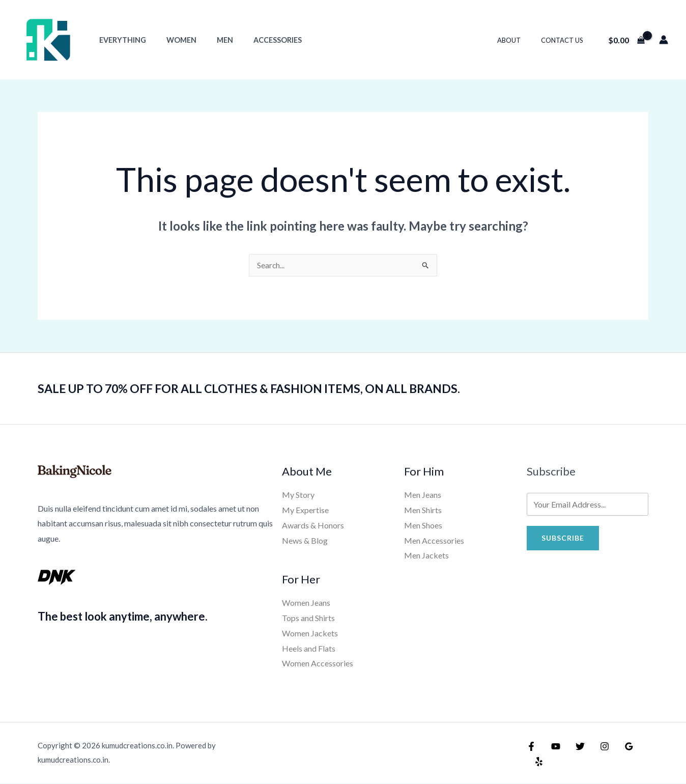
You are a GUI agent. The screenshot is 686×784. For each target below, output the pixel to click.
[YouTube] (553, 754)
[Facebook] (531, 754)
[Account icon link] (664, 40)
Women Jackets (310, 634)
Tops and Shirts (308, 618)
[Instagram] (597, 754)
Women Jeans (306, 603)
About (520, 40)
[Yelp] (641, 754)
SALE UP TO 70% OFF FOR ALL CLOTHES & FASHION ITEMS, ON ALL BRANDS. (274, 388)
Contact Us (566, 40)
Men (211, 40)
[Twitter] (575, 754)
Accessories (258, 40)
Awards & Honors (313, 526)
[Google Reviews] (619, 754)
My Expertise (305, 510)
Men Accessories (434, 541)
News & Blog (305, 541)
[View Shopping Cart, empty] (626, 40)
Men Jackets (426, 556)
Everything (120, 40)
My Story (298, 495)
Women (173, 40)
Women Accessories (318, 664)
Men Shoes (423, 526)
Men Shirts (423, 510)
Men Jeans (423, 495)
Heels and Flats (309, 649)
